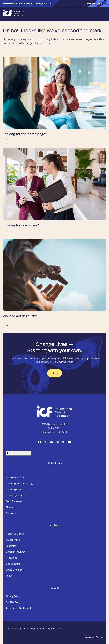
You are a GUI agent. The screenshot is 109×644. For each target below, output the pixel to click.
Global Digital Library (16, 496)
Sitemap (10, 507)
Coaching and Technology (19, 484)
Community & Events (17, 552)
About (9, 576)
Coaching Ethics (14, 490)
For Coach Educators (17, 478)
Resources (11, 558)
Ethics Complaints (15, 570)
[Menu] (103, 14)
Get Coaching (13, 564)
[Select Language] (18, 453)
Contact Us (12, 513)
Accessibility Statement (18, 608)
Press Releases (14, 501)
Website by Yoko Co (94, 637)
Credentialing (13, 540)
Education (11, 546)
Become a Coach (15, 534)
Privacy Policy (13, 596)
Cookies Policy (13, 602)
